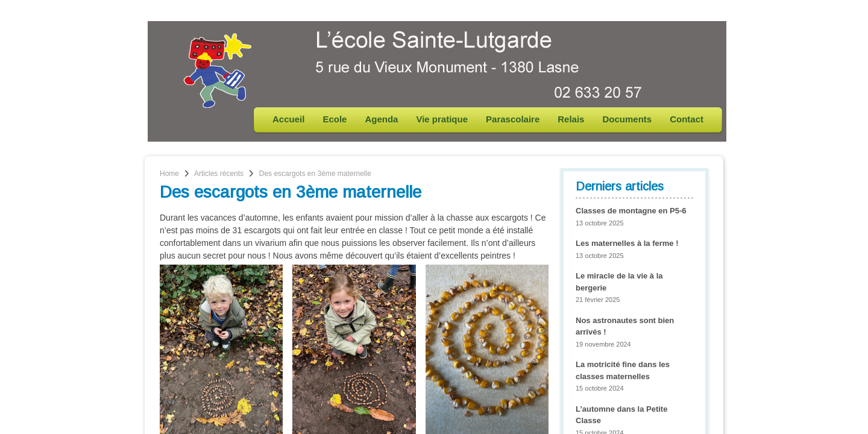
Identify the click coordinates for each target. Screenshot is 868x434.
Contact (687, 119)
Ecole (335, 119)
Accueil (288, 119)
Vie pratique (442, 119)
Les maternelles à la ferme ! (627, 243)
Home (169, 174)
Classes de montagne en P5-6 (631, 211)
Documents (627, 119)
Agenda (381, 119)
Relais (571, 119)
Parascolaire (513, 119)
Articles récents (219, 174)
